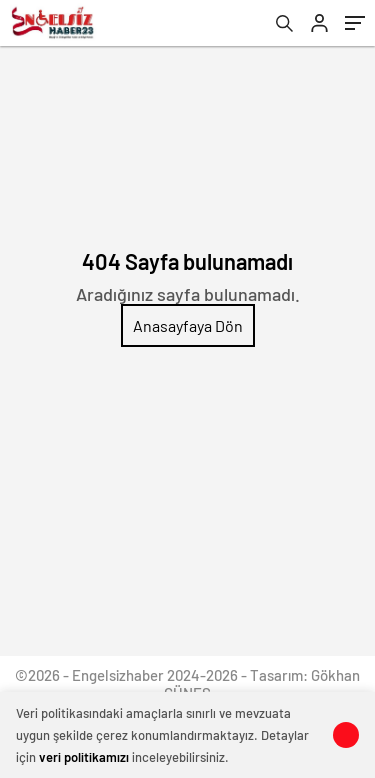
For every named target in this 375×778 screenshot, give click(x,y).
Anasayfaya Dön (188, 325)
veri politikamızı (84, 757)
